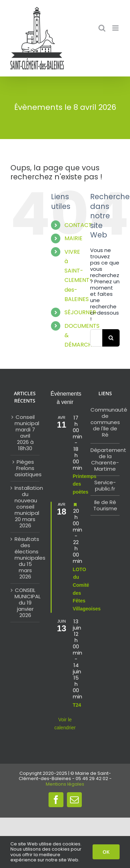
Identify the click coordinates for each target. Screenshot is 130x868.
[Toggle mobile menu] (116, 28)
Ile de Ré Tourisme (105, 505)
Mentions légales (65, 784)
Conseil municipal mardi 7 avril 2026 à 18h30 (25, 433)
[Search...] (96, 338)
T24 (77, 705)
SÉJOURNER (80, 312)
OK (106, 852)
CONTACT (78, 225)
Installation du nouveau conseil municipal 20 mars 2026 (25, 507)
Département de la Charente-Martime (108, 459)
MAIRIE (73, 238)
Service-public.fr (105, 485)
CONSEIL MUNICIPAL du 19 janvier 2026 (25, 603)
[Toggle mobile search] (102, 28)
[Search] (111, 338)
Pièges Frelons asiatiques (25, 468)
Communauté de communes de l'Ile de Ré (109, 422)
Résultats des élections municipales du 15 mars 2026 (25, 558)
